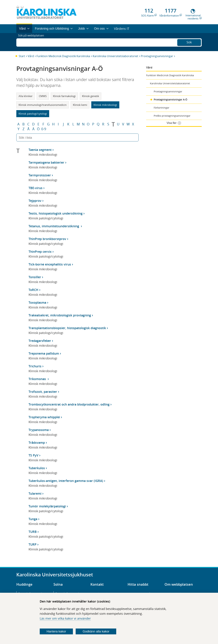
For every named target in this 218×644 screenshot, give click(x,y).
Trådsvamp (37, 443)
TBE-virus (36, 188)
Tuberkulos (37, 468)
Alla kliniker (26, 96)
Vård (31, 56)
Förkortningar (162, 108)
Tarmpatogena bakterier (46, 162)
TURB (33, 532)
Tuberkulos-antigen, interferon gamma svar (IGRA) (66, 481)
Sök (189, 42)
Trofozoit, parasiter (43, 392)
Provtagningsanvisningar (157, 56)
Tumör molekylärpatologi (47, 506)
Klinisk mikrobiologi (105, 105)
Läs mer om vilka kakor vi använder (65, 618)
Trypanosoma (39, 430)
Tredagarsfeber (40, 341)
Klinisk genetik (91, 96)
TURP (32, 544)
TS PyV (33, 455)
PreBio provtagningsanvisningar (172, 116)
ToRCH (33, 290)
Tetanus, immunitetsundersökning (54, 226)
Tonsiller (35, 277)
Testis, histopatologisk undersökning (56, 213)
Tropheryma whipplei (44, 417)
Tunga (33, 519)
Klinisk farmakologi (64, 96)
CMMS (43, 96)
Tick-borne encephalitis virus (50, 264)
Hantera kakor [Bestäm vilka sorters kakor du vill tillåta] (56, 631)
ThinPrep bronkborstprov (47, 239)
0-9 (44, 129)
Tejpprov (35, 201)
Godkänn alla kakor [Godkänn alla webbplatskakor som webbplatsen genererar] (96, 631)
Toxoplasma (37, 302)
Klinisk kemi (80, 105)
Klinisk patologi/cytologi (33, 114)
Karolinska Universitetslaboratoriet (115, 56)
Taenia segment (40, 150)
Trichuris (35, 366)
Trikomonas (38, 379)
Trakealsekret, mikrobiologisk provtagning (60, 315)
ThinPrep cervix (40, 252)
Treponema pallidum (44, 353)
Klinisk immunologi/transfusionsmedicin (43, 105)
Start (22, 56)
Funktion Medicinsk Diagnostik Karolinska (63, 56)
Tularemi (35, 493)
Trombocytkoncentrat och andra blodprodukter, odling (69, 404)
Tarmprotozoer (40, 175)
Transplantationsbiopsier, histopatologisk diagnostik (67, 328)
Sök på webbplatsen (33, 42)
